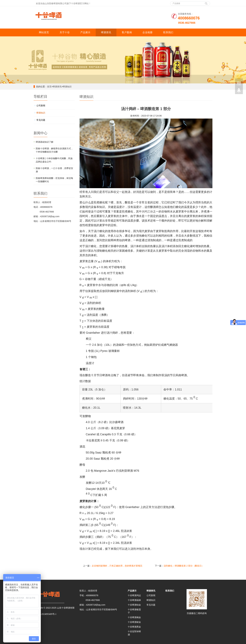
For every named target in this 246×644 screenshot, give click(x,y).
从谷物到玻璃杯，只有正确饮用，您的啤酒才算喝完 (117, 566)
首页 (49, 87)
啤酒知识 (67, 87)
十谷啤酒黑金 (134, 627)
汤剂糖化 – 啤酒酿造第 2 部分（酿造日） (184, 566)
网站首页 (44, 32)
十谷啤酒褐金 (134, 617)
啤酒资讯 (106, 32)
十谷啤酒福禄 (134, 600)
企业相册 (147, 32)
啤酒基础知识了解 (45, 142)
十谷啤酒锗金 (134, 622)
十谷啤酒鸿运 (134, 595)
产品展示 (85, 32)
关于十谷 (65, 32)
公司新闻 (41, 106)
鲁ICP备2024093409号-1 (45, 614)
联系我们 (168, 32)
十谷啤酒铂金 (134, 605)
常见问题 (41, 120)
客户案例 (127, 32)
